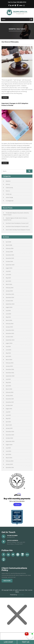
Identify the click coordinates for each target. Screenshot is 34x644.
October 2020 (9, 438)
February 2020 (10, 461)
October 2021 (9, 405)
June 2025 (8, 275)
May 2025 (8, 278)
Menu (4, 19)
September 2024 (10, 304)
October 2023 (9, 337)
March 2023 (9, 360)
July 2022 (8, 379)
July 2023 (8, 347)
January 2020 (9, 464)
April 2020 (8, 454)
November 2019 (10, 468)
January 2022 (9, 396)
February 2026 (10, 248)
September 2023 (10, 340)
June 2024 (8, 314)
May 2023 (8, 353)
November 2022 (10, 373)
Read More (5, 98)
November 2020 (10, 435)
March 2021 (9, 425)
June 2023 (8, 350)
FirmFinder (21, 595)
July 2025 (8, 271)
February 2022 (10, 392)
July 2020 (8, 448)
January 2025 (9, 291)
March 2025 (9, 284)
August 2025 (9, 268)
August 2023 (9, 343)
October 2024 (9, 301)
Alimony (8, 184)
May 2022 (8, 382)
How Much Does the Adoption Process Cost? (17, 223)
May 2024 (8, 317)
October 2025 (9, 262)
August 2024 (9, 307)
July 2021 (8, 412)
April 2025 (8, 281)
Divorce (8, 191)
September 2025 (10, 265)
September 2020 (10, 441)
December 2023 (10, 330)
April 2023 (8, 356)
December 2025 (10, 255)
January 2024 (9, 327)
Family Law (9, 194)
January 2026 (9, 252)
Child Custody (9, 188)
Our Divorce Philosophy (10, 42)
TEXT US (26, 642)
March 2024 (9, 320)
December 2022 (10, 369)
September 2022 (10, 376)
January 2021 (9, 428)
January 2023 (9, 366)
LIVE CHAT (8, 642)
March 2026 (9, 245)
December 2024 (10, 294)
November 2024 (10, 297)
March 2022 (9, 389)
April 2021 (8, 422)
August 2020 (9, 445)
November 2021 (10, 402)
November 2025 (10, 258)
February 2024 (10, 324)
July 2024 (8, 311)
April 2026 (8, 242)
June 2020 (8, 451)
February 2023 (10, 363)
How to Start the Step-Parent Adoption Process (18, 230)
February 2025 (10, 288)
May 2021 (8, 418)
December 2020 (10, 432)
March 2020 (9, 458)
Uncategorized (10, 201)
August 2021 (9, 409)
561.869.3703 (22, 2)
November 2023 (10, 333)
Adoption (8, 181)
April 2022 (8, 386)
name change (9, 197)
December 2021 (10, 399)
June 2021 (8, 415)
